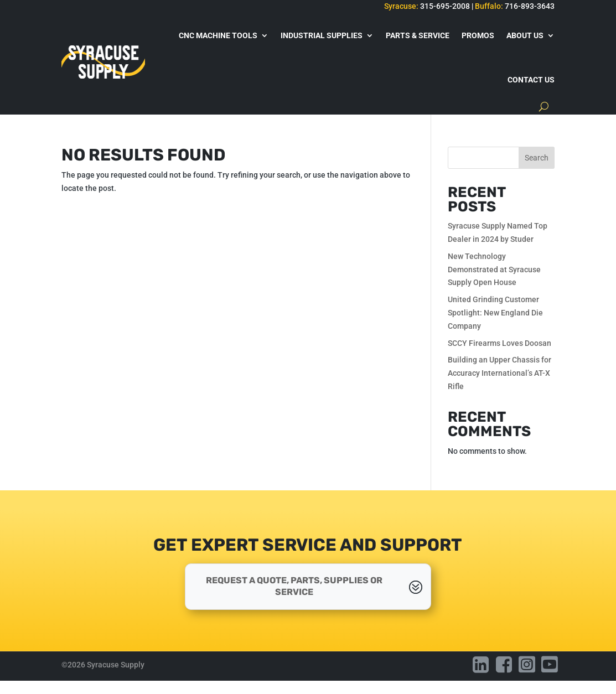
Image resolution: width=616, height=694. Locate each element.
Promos (478, 35)
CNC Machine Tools (218, 35)
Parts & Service (418, 35)
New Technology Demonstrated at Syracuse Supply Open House (494, 270)
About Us (525, 35)
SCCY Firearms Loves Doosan (499, 343)
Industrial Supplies (322, 35)
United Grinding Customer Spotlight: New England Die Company (495, 313)
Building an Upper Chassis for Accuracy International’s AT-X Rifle (499, 373)
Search (537, 158)
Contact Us (531, 80)
